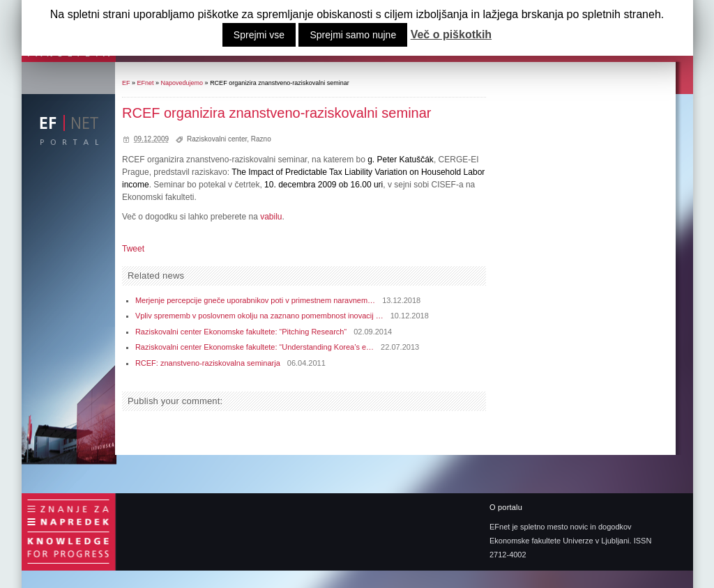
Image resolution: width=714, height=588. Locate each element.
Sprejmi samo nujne (353, 35)
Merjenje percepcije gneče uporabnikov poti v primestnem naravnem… (255, 300)
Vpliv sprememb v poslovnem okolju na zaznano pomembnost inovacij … (259, 316)
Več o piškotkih (451, 35)
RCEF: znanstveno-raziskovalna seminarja (208, 363)
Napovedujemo (182, 83)
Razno (261, 139)
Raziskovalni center (217, 139)
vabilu (271, 217)
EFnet (146, 83)
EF (126, 83)
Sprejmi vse (259, 35)
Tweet (133, 249)
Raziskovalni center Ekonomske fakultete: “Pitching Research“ (241, 332)
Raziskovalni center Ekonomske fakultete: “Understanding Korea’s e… (255, 347)
